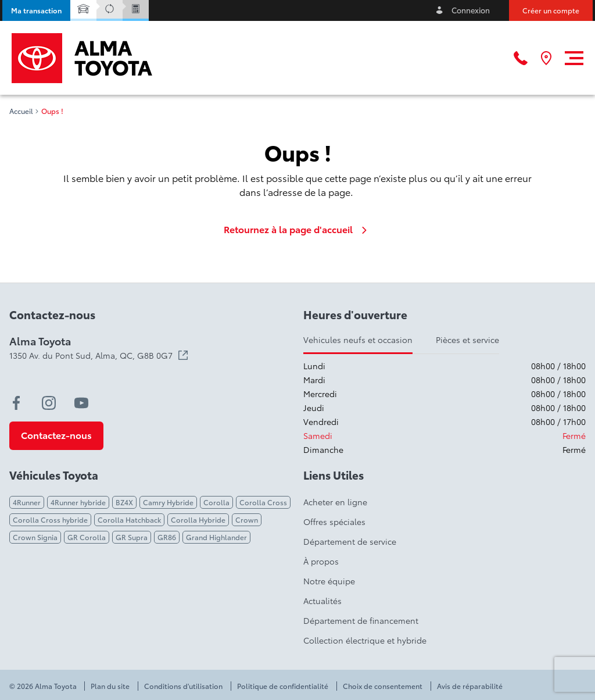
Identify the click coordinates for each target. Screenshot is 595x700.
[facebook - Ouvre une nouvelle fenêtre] (16, 403)
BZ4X (124, 502)
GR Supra (132, 537)
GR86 (167, 537)
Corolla (216, 502)
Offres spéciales (334, 522)
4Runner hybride (78, 502)
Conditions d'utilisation (183, 686)
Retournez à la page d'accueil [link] (297, 229)
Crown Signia (35, 537)
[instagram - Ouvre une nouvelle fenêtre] (49, 403)
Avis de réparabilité (470, 686)
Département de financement (361, 620)
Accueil (21, 111)
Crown (247, 519)
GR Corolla (87, 537)
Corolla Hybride (198, 519)
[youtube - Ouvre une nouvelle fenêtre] (81, 403)
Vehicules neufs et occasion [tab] (358, 340)
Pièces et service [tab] (467, 340)
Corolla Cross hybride (50, 519)
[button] (36, 10)
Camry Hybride (168, 502)
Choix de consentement (383, 686)
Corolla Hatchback (129, 519)
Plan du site (110, 686)
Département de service (350, 541)
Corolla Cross (263, 502)
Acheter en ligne (335, 502)
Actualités (322, 601)
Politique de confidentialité (283, 686)
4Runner (27, 502)
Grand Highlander (216, 537)
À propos (321, 561)
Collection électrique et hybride (365, 640)
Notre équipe (329, 581)
